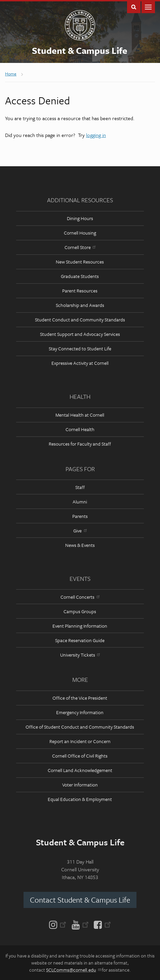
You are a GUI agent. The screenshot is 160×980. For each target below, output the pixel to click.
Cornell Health (80, 429)
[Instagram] (59, 924)
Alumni (80, 502)
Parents (80, 516)
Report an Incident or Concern (80, 741)
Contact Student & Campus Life (80, 900)
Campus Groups (80, 611)
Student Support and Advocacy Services (80, 334)
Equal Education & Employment (80, 799)
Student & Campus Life (80, 50)
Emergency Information (80, 712)
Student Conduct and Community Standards (80, 320)
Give (80, 531)
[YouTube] (80, 924)
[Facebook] (101, 924)
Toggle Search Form (134, 7)
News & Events (80, 545)
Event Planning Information (80, 626)
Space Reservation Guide (80, 640)
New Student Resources (80, 262)
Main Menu (148, 7)
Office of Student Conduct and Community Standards (80, 727)
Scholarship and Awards (80, 305)
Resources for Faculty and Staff (80, 444)
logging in (96, 135)
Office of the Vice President (80, 698)
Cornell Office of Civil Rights (80, 756)
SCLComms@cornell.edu (73, 970)
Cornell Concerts (80, 597)
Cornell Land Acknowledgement (80, 770)
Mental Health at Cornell (80, 415)
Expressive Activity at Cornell (80, 363)
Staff (80, 487)
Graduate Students (80, 276)
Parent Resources (80, 291)
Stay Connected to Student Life (80, 348)
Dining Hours (80, 218)
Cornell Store (80, 247)
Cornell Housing (80, 233)
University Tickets (80, 655)
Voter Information (80, 785)
